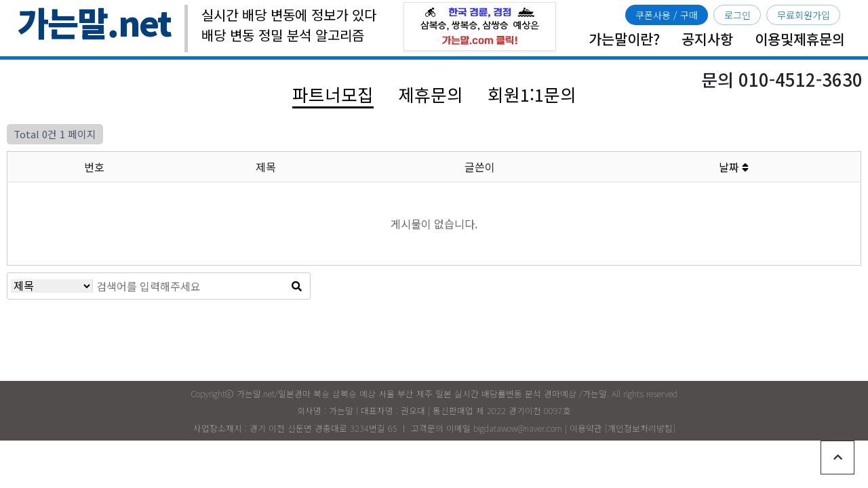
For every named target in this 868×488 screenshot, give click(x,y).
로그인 (737, 15)
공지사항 (707, 39)
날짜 (734, 167)
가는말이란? (624, 39)
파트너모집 (333, 94)
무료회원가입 (804, 15)
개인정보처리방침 (640, 428)
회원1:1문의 (532, 94)
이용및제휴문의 (800, 39)
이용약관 (586, 428)
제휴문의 (431, 94)
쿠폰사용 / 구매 (667, 15)
